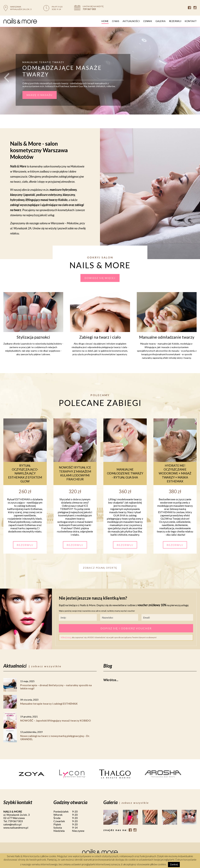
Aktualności (131, 21)
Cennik (148, 21)
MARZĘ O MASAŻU (40, 95)
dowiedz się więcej (100, 278)
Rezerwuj (175, 21)
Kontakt (191, 21)
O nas (116, 21)
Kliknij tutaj (66, 637)
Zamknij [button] (174, 864)
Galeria (161, 21)
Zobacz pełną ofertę (100, 568)
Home (105, 21)
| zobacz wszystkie (45, 666)
